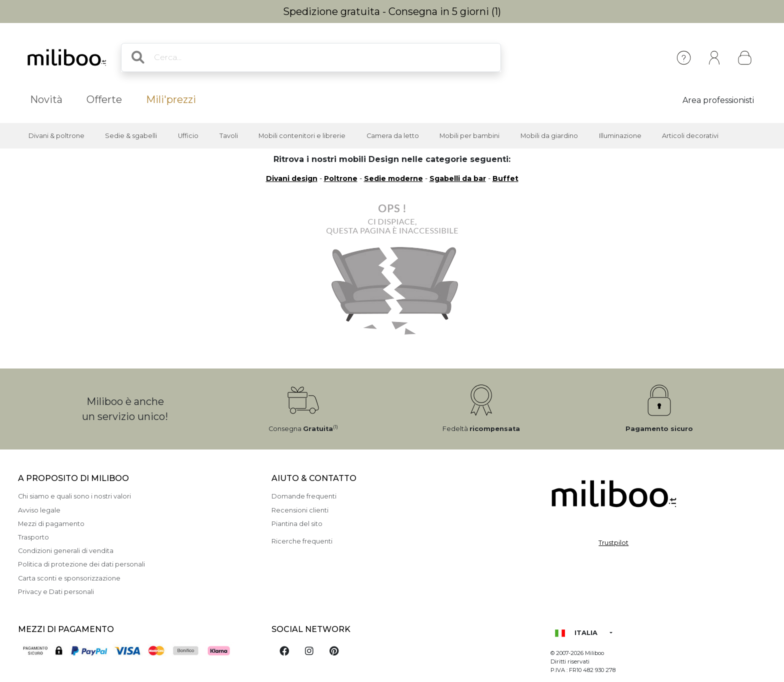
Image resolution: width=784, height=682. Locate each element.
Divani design (292, 178)
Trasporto (33, 537)
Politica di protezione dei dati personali (81, 564)
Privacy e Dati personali (56, 592)
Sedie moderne (393, 178)
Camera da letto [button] (393, 136)
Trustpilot (613, 543)
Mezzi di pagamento (51, 524)
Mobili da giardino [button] (549, 136)
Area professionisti (718, 100)
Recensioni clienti (300, 510)
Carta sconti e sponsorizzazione (69, 578)
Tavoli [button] (229, 136)
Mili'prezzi (171, 99)
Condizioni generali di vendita (66, 551)
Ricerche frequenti (302, 541)
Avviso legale (39, 510)
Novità (46, 99)
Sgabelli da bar (458, 178)
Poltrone (341, 178)
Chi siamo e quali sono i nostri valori (74, 496)
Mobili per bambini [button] (469, 136)
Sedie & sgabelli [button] (131, 136)
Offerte (104, 99)
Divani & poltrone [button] (56, 136)
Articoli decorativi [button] (690, 136)
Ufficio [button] (188, 136)
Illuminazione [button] (620, 136)
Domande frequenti (304, 496)
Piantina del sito (297, 524)
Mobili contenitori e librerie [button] (302, 136)
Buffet (505, 178)
